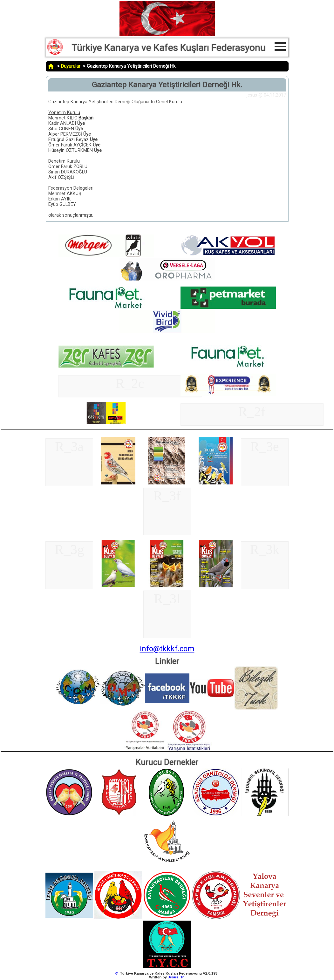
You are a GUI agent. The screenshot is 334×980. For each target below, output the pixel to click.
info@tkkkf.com (167, 649)
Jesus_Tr (176, 977)
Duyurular (71, 66)
